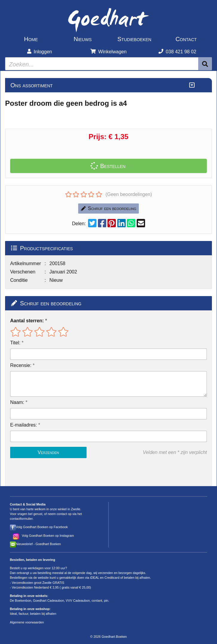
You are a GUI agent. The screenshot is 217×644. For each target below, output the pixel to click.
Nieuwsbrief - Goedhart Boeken (38, 544)
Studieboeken (134, 39)
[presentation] (48, 472)
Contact (186, 39)
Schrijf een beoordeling (109, 208)
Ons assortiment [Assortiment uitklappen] (31, 85)
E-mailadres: (24, 425)
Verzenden (48, 452)
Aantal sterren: (27, 321)
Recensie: (21, 365)
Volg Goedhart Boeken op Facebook (42, 527)
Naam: (17, 402)
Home (31, 39)
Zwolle (76, 509)
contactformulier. (22, 519)
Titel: (15, 343)
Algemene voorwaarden (27, 622)
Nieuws (83, 39)
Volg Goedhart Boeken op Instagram (48, 536)
